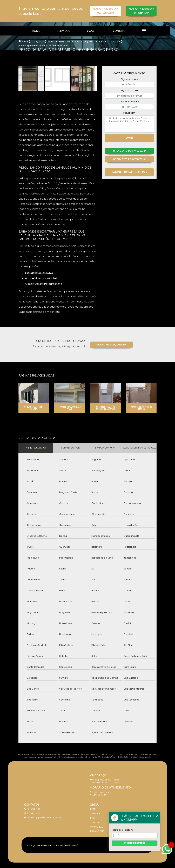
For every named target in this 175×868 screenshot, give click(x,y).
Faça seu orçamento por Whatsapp (141, 11)
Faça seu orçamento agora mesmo (105, 11)
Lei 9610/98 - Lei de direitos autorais (135, 757)
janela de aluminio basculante (104, 41)
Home (36, 31)
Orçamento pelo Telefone (129, 159)
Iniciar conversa (135, 843)
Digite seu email (129, 91)
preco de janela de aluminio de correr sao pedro (44, 46)
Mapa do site (97, 831)
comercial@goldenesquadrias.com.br (43, 818)
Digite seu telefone (129, 102)
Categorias (38, 41)
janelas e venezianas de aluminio (66, 41)
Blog (90, 31)
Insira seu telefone (123, 830)
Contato (119, 31)
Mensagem (129, 113)
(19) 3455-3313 (32, 809)
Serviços (63, 31)
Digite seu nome (129, 79)
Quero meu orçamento (112, 345)
